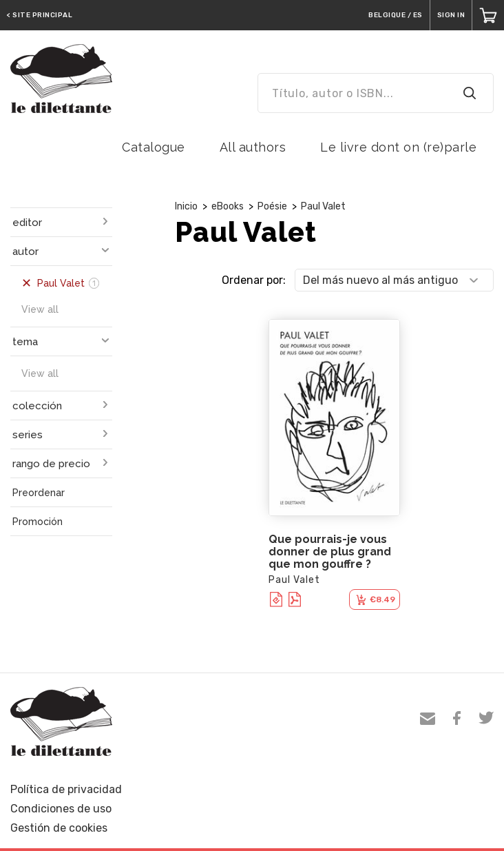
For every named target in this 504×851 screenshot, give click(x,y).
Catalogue (154, 147)
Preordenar (39, 493)
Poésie (272, 206)
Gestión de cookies (59, 828)
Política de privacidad (66, 789)
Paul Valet (323, 206)
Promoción (38, 522)
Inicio (186, 206)
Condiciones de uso (61, 809)
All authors (253, 147)
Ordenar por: (254, 280)
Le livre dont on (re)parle (398, 147)
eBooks (228, 206)
